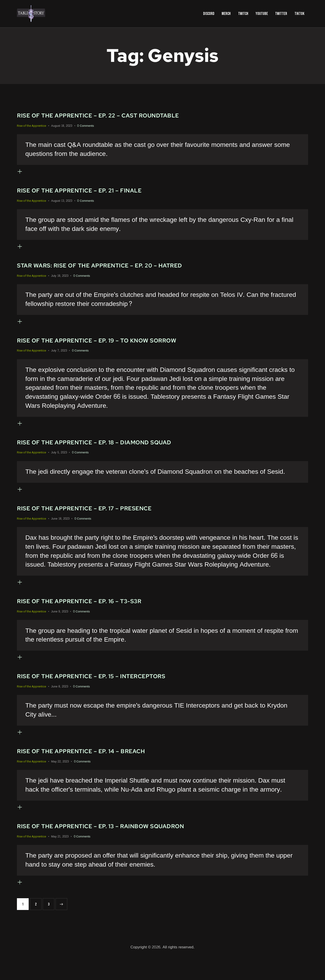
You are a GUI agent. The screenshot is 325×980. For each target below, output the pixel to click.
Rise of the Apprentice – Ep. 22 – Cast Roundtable (113, 115)
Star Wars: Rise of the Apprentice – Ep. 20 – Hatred (115, 270)
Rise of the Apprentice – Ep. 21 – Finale (91, 193)
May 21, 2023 (60, 858)
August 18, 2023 (62, 126)
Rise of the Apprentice (31, 126)
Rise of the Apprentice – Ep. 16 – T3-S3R (91, 615)
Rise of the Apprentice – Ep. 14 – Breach (93, 770)
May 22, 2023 (60, 781)
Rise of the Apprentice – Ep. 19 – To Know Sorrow (112, 347)
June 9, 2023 (60, 626)
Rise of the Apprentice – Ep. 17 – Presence (97, 520)
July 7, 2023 (59, 358)
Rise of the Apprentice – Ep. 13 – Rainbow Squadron (116, 848)
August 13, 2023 (62, 203)
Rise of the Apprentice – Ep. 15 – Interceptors (105, 693)
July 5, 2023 (59, 462)
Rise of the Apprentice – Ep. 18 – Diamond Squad (109, 452)
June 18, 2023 (60, 531)
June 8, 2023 (60, 703)
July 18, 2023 (60, 281)
